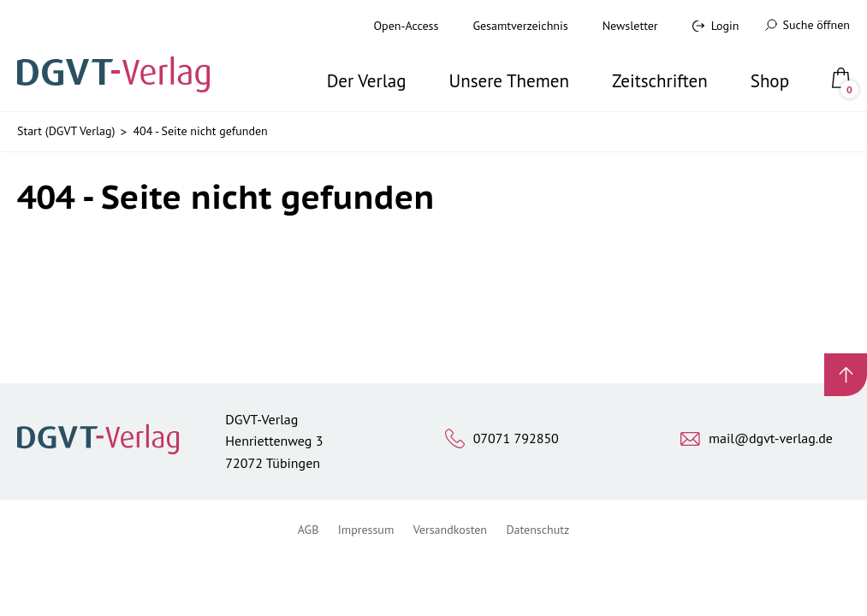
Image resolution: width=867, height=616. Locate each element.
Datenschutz (537, 530)
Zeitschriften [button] (660, 81)
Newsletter (630, 26)
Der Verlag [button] (367, 81)
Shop (770, 81)
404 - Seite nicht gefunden (200, 131)
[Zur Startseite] (119, 56)
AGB (309, 530)
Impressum (366, 530)
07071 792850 (516, 438)
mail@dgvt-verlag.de (771, 438)
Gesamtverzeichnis (520, 26)
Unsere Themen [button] (509, 81)
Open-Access (407, 26)
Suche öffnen (808, 25)
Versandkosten (450, 530)
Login (725, 26)
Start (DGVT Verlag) (66, 131)
